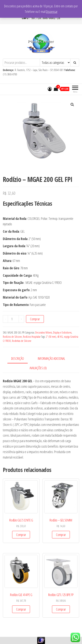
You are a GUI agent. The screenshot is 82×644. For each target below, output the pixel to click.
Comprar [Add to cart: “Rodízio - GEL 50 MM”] (61, 535)
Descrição (18, 358)
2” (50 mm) (51, 337)
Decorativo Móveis (44, 332)
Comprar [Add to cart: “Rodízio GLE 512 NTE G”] (21, 535)
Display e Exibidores (62, 332)
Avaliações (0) (38, 368)
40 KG (60, 337)
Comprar (35, 319)
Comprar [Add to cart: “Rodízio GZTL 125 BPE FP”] (61, 609)
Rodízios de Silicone (12, 337)
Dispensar (52, 12)
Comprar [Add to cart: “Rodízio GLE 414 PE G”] (21, 609)
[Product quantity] (13, 319)
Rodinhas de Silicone (22, 341)
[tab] (20, 359)
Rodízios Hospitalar (32, 337)
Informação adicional (51, 358)
